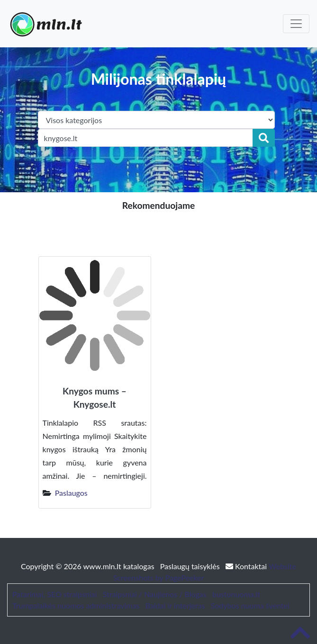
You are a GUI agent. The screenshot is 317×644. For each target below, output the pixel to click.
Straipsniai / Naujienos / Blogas (155, 594)
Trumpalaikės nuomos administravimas (76, 605)
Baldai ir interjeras (175, 605)
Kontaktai (247, 566)
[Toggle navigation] (296, 24)
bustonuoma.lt (236, 594)
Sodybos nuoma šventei (250, 605)
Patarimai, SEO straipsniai (54, 594)
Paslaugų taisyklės (191, 566)
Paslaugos (71, 493)
